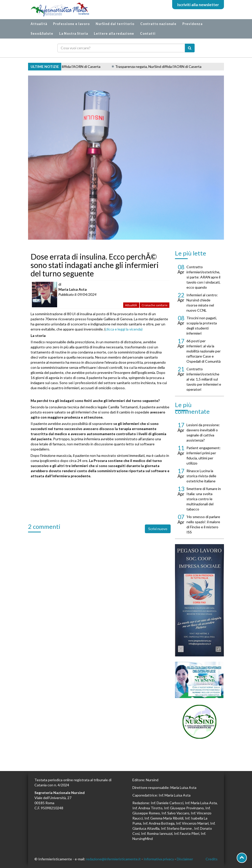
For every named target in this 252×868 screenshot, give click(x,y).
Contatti (148, 34)
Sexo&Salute (42, 34)
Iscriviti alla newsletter (198, 5)
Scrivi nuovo (158, 529)
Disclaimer (185, 859)
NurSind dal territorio (115, 24)
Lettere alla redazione (114, 34)
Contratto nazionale (158, 24)
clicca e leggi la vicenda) (124, 329)
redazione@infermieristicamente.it (113, 859)
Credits (212, 859)
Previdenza (192, 24)
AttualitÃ (131, 305)
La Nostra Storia (74, 34)
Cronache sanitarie (155, 305)
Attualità (39, 24)
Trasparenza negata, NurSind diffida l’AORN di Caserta (160, 66)
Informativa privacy (159, 859)
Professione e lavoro (71, 24)
